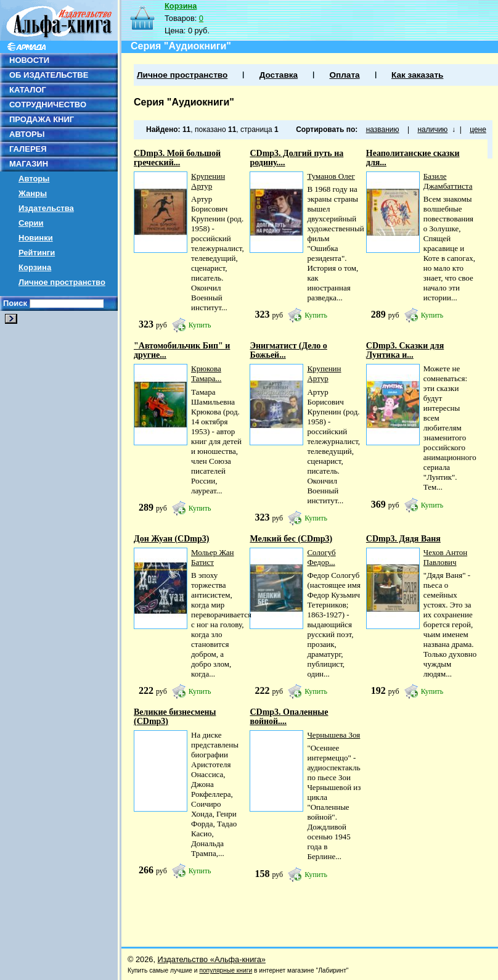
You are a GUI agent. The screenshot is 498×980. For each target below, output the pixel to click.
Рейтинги (37, 253)
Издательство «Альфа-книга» (212, 959)
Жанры (33, 193)
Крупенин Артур (208, 181)
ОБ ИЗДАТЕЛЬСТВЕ (49, 75)
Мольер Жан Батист (213, 557)
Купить (200, 325)
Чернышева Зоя (333, 735)
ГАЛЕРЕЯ (28, 149)
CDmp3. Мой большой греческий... (177, 158)
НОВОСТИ (29, 60)
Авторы (34, 179)
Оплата (344, 75)
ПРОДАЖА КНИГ (42, 119)
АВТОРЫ (27, 134)
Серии (31, 223)
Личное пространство (62, 282)
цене (478, 130)
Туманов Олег (331, 176)
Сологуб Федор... (321, 557)
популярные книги (226, 970)
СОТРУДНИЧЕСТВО (48, 105)
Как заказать (417, 75)
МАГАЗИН (29, 164)
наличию (432, 130)
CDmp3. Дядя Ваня (403, 539)
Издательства (46, 208)
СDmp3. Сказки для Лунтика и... (405, 350)
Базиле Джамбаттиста (448, 181)
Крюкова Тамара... (206, 373)
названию (383, 130)
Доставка (279, 75)
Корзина (35, 267)
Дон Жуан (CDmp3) (171, 539)
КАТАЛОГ (28, 90)
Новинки (36, 238)
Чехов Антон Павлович (445, 557)
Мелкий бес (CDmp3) (291, 539)
